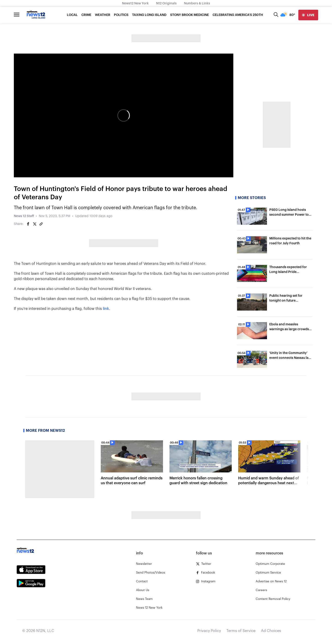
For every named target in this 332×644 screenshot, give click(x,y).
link (106, 309)
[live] (308, 15)
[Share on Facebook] (28, 224)
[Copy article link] (41, 224)
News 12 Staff (24, 216)
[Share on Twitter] (35, 224)
